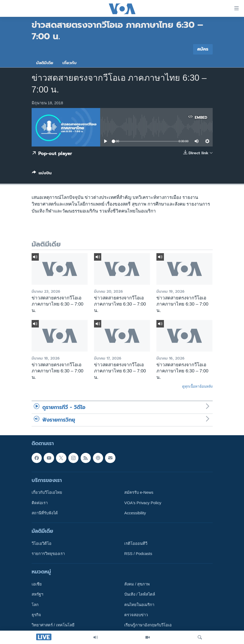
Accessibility (135, 513)
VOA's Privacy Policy (143, 503)
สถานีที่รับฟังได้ (45, 513)
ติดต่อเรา (40, 503)
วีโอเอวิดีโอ (42, 543)
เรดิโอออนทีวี (136, 543)
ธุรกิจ (36, 615)
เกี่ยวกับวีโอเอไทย (47, 492)
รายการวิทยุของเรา (48, 554)
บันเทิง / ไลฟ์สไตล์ (140, 594)
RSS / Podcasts (138, 554)
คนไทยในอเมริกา (139, 605)
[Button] (42, 174)
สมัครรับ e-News (139, 492)
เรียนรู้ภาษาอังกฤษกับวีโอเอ (148, 625)
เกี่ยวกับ (70, 63)
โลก (35, 605)
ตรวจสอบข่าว (136, 615)
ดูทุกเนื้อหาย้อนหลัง (197, 386)
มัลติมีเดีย (45, 63)
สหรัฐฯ (37, 594)
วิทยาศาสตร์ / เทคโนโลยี (53, 625)
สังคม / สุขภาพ (137, 584)
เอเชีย (37, 584)
